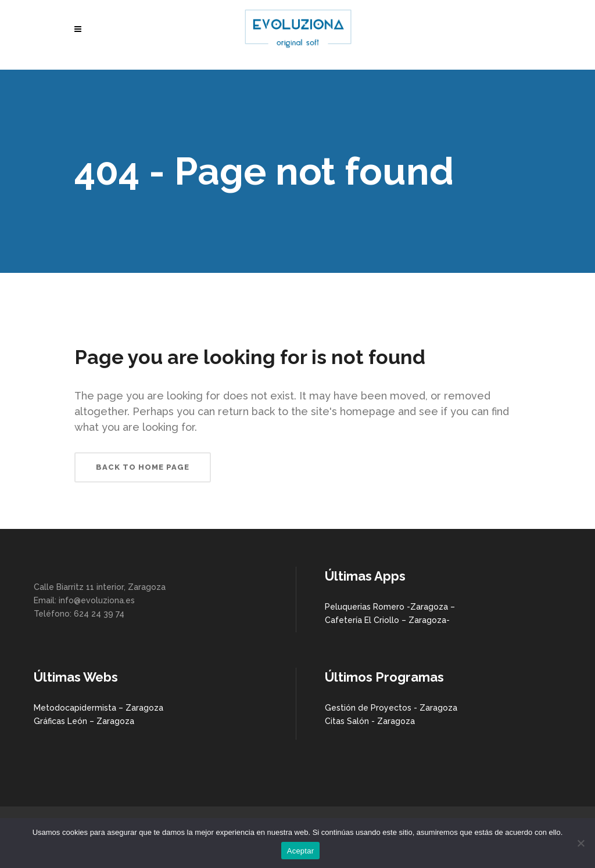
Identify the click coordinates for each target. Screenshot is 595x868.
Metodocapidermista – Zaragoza (98, 708)
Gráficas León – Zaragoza (84, 721)
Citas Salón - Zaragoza (370, 721)
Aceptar (301, 851)
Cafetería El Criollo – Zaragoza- (387, 620)
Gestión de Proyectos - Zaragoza (391, 708)
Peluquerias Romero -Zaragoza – (390, 607)
